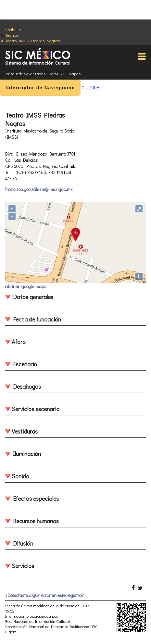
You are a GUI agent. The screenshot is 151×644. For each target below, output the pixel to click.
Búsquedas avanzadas (26, 74)
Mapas (75, 74)
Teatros (12, 35)
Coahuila (13, 29)
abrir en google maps (26, 286)
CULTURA (90, 88)
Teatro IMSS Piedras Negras (32, 40)
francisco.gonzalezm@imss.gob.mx (39, 189)
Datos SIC (57, 74)
